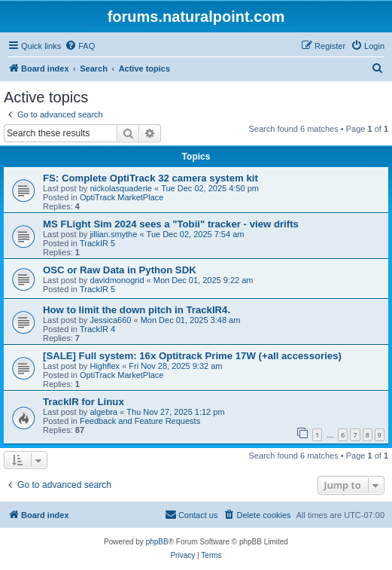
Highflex (105, 366)
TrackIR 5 (97, 243)
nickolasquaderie (121, 188)
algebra (103, 412)
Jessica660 (110, 320)
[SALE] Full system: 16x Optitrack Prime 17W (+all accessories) (192, 356)
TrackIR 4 (97, 329)
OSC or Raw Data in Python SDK (120, 270)
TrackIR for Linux (84, 402)
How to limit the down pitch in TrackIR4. (137, 310)
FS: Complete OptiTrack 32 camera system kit (150, 178)
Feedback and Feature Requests (140, 421)
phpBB (157, 542)
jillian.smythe (113, 234)
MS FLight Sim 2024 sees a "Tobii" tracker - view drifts (171, 224)
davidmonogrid (117, 280)
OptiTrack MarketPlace (122, 197)
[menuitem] (80, 46)
